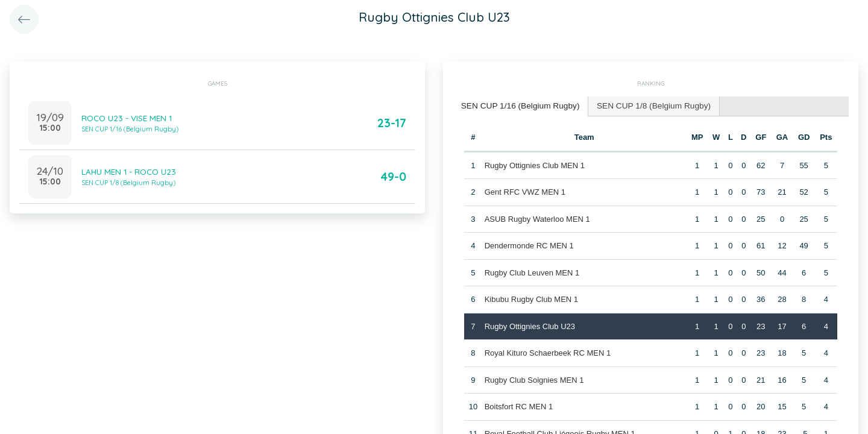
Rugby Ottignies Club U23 (529, 325)
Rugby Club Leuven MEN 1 (532, 271)
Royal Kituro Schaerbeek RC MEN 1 (547, 352)
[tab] (517, 106)
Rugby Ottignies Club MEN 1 (534, 164)
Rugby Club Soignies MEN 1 (534, 378)
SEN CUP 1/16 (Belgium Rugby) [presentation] (517, 105)
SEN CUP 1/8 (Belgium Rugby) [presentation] (644, 105)
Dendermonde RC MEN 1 (529, 244)
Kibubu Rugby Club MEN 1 (531, 298)
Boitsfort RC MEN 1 (518, 405)
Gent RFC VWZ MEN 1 (524, 191)
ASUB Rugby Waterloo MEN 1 (537, 217)
